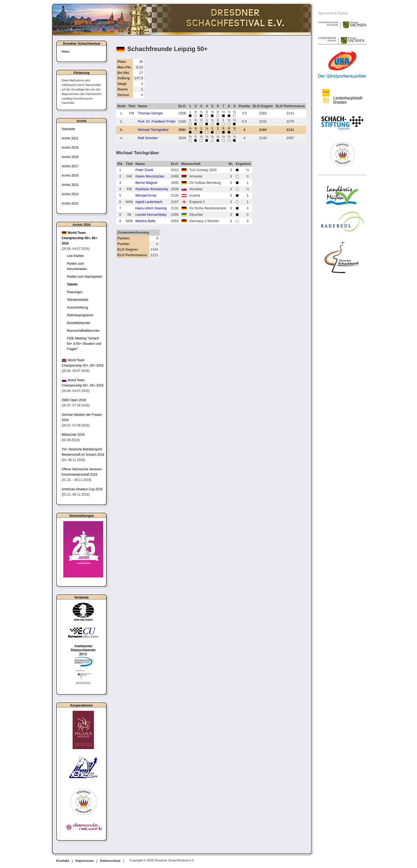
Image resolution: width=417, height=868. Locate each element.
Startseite (68, 129)
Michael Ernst (146, 195)
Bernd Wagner (146, 183)
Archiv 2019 (70, 148)
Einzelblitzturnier (79, 323)
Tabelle (72, 284)
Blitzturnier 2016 (73, 435)
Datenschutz (110, 861)
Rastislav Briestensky (152, 189)
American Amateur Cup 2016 (82, 489)
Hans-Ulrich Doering (151, 208)
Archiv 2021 (70, 138)
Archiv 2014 (70, 194)
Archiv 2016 (70, 176)
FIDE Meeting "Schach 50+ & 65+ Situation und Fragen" (84, 344)
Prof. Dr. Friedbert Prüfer (157, 121)
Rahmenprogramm (80, 315)
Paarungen (75, 292)
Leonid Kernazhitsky (151, 215)
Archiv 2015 (70, 185)
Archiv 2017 (70, 166)
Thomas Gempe (150, 113)
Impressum (84, 861)
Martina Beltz (145, 221)
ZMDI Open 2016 (74, 400)
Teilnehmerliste (78, 300)
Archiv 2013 (70, 203)
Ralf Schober (148, 138)
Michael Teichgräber (153, 130)
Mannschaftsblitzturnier (83, 331)
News (66, 52)
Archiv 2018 (70, 157)
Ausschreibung (78, 308)
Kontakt (63, 861)
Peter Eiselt (144, 170)
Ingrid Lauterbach (149, 202)
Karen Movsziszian (150, 176)
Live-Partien (76, 256)
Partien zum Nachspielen (85, 277)
